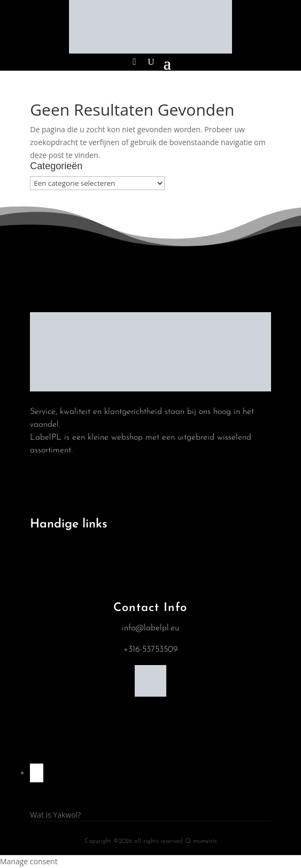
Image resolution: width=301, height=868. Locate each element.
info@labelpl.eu (150, 628)
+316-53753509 (150, 650)
